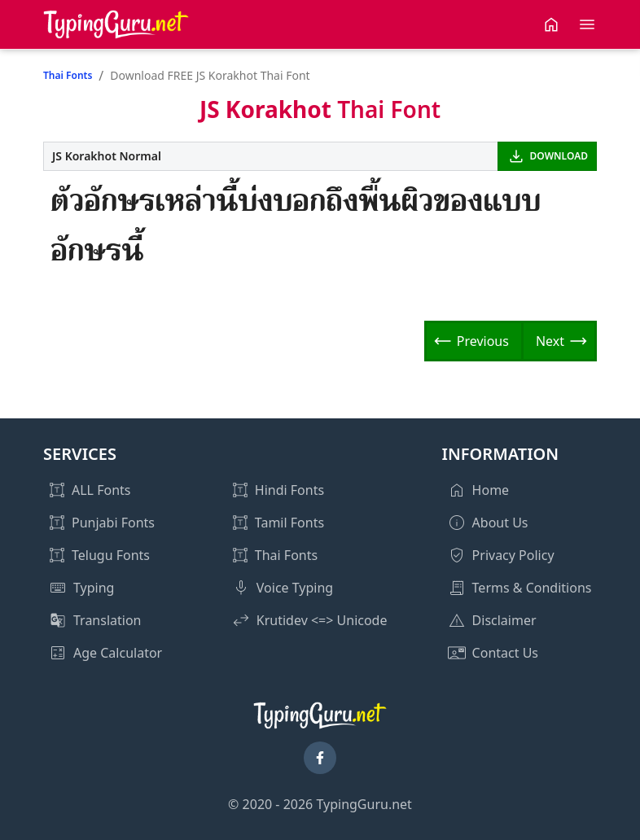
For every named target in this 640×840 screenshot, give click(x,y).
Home (491, 490)
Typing (94, 588)
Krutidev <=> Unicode (322, 620)
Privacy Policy (513, 555)
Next (550, 341)
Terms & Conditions (532, 588)
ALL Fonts (101, 490)
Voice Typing (295, 588)
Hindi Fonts (289, 490)
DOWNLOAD (559, 156)
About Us (500, 523)
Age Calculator (118, 653)
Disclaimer (504, 620)
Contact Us (505, 653)
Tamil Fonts (289, 523)
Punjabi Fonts (113, 523)
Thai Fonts (68, 75)
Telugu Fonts (111, 555)
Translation (107, 620)
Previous (483, 341)
